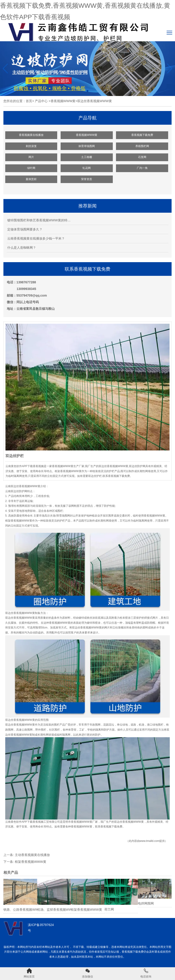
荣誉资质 (87, 179)
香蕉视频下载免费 (142, 135)
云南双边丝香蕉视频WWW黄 (23, 486)
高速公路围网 (24, 730)
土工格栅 (87, 157)
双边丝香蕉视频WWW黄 (20, 613)
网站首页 (29, 973)
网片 (31, 157)
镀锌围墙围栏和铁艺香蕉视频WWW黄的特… (39, 220)
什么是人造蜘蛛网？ (22, 248)
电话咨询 (146, 973)
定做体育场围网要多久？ (25, 229)
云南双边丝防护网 (16, 491)
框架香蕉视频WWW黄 (31, 862)
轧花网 (87, 168)
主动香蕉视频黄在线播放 (32, 855)
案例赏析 (31, 179)
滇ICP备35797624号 (41, 928)
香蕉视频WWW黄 (63, 101)
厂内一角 (142, 168)
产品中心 (41, 101)
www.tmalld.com (150, 841)
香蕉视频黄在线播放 (31, 135)
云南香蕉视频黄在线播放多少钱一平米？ (36, 238)
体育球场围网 (87, 146)
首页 (29, 101)
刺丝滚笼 (31, 146)
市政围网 (95, 725)
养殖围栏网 (142, 146)
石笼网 (142, 157)
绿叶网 (31, 168)
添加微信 (87, 973)
